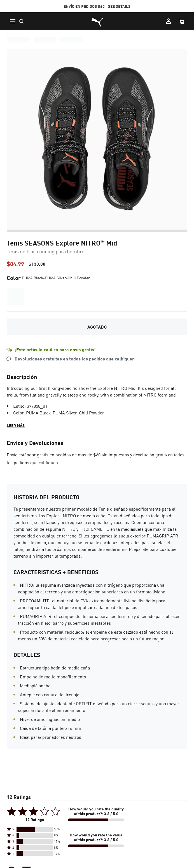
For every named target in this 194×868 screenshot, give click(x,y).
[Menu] (12, 21)
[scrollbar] (97, 231)
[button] (35, 829)
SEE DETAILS (119, 6)
